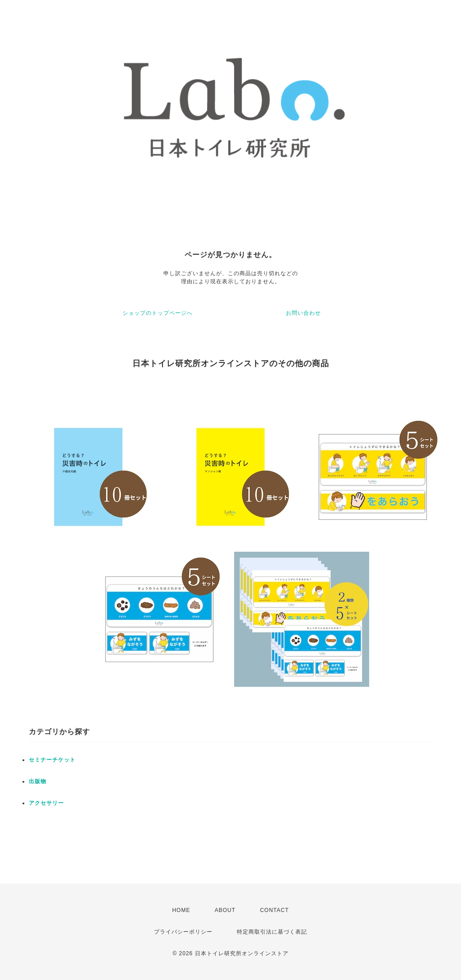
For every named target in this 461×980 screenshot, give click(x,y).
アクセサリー (46, 803)
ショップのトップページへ (158, 313)
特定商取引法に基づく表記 (272, 932)
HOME (181, 910)
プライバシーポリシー (183, 932)
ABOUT (225, 910)
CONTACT (274, 910)
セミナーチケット (52, 760)
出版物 (38, 781)
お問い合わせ (303, 313)
